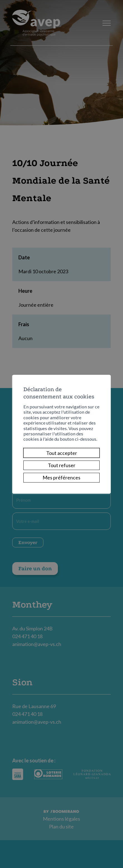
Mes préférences (61, 478)
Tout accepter (62, 453)
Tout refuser (62, 465)
